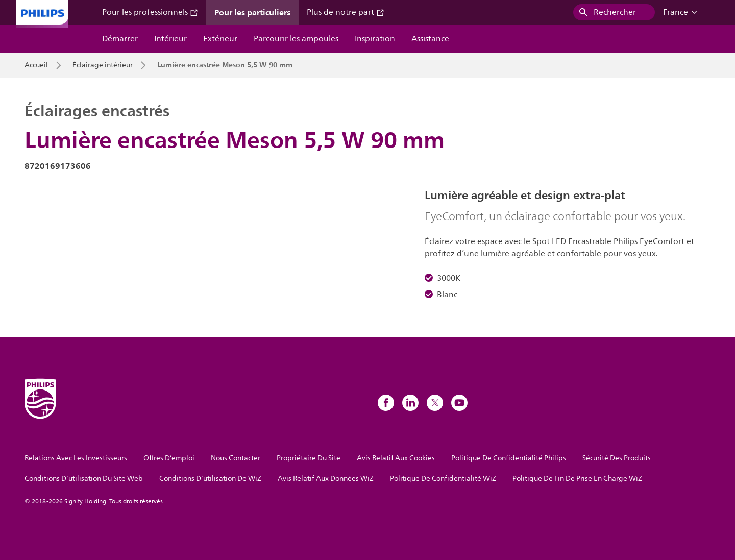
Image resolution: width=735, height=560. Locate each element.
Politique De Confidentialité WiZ (443, 479)
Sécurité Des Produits (617, 458)
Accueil (36, 65)
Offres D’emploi (169, 458)
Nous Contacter (236, 458)
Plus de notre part (346, 12)
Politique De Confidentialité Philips (509, 458)
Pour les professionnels (150, 12)
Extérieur (220, 39)
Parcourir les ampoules (296, 39)
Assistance (430, 39)
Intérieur (170, 39)
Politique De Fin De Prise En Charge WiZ (577, 479)
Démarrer (120, 39)
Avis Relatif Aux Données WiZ (326, 479)
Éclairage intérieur (103, 65)
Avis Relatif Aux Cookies (396, 458)
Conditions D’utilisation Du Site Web (84, 479)
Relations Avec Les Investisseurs (76, 458)
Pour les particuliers (252, 12)
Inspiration (375, 39)
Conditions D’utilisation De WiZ (210, 479)
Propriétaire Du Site (309, 458)
